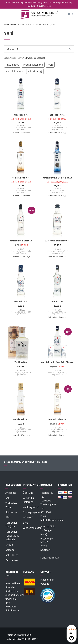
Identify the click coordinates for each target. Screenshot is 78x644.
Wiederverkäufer (32, 528)
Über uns (28, 493)
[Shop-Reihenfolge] (39, 49)
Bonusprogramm (32, 512)
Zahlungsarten (31, 507)
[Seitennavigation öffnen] (11, 14)
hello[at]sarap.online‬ (52, 520)
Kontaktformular (50, 558)
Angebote (11, 493)
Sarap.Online (10, 25)
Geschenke (12, 560)
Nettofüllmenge (15, 71)
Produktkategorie (33, 65)
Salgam (10, 550)
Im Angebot (12, 65)
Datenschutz (19, 639)
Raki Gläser (12, 555)
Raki (8, 498)
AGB (9, 639)
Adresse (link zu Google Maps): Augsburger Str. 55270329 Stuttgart (48, 538)
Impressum (33, 639)
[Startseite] (39, 14)
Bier (8, 517)
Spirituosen (12, 512)
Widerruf (28, 517)
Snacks (9, 545)
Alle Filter (35, 71)
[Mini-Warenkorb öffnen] (67, 14)
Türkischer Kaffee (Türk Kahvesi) (12, 536)
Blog (25, 523)
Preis (50, 65)
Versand (23, 129)
